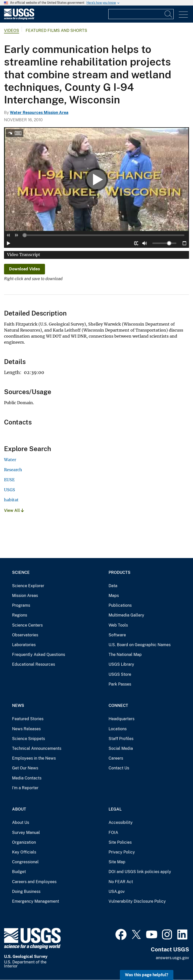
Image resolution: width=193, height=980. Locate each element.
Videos (12, 30)
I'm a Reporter (25, 788)
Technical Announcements (37, 748)
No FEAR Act (121, 882)
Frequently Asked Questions (39, 655)
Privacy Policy (122, 852)
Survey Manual (26, 833)
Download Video (25, 269)
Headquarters (122, 719)
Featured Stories (28, 719)
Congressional (25, 862)
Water (10, 460)
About (19, 809)
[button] (9, 235)
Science (21, 572)
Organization (24, 842)
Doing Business (26, 892)
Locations (118, 729)
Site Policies (120, 842)
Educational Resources (34, 664)
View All (14, 510)
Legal (115, 809)
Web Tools (118, 625)
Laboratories (24, 645)
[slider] (25, 235)
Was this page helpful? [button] (147, 975)
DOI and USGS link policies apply (140, 872)
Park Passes (120, 684)
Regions (20, 615)
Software (117, 635)
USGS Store (120, 674)
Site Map (117, 862)
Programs (21, 605)
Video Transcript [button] (24, 255)
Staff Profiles (121, 739)
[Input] (141, 14)
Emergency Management (36, 901)
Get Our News (25, 768)
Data (113, 586)
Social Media (121, 748)
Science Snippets (29, 739)
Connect (118, 706)
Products (119, 572)
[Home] (19, 18)
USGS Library (121, 664)
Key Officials (24, 852)
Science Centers (27, 625)
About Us (21, 822)
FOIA (113, 833)
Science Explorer (28, 586)
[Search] (169, 14)
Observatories (25, 635)
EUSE (9, 480)
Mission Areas (25, 596)
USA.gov (117, 892)
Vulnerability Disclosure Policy (137, 901)
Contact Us (119, 768)
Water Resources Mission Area (39, 113)
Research (13, 470)
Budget (19, 872)
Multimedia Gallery (126, 615)
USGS (10, 490)
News (18, 706)
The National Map (125, 655)
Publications (120, 605)
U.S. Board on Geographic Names (140, 645)
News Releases (26, 729)
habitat (11, 500)
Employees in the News (34, 758)
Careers (116, 758)
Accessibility (121, 822)
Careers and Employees (34, 882)
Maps (114, 596)
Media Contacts (27, 778)
